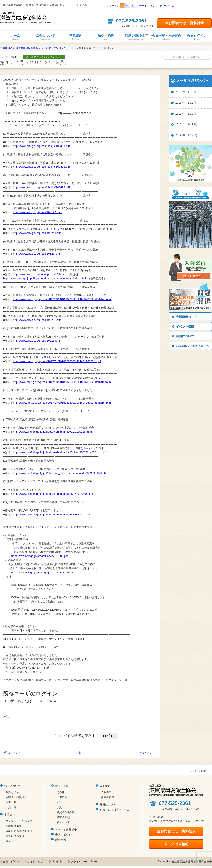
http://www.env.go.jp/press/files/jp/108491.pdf (41, 146)
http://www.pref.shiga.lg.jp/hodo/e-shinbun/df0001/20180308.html (54, 494)
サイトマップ (150, 6)
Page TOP (199, 771)
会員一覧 (11, 807)
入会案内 (105, 786)
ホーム (15, 37)
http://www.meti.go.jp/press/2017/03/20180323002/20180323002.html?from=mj (62, 299)
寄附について (108, 805)
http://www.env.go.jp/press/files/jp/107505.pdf (40, 556)
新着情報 (61, 840)
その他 (61, 792)
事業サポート (14, 841)
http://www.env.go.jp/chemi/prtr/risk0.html (39, 274)
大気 (59, 802)
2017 (178, 103)
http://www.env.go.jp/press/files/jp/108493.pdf (41, 167)
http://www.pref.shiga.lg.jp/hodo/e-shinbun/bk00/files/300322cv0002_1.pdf (59, 452)
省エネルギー (65, 822)
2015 (178, 124)
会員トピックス (65, 835)
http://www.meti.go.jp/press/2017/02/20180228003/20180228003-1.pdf (57, 361)
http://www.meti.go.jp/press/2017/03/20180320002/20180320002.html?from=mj (62, 382)
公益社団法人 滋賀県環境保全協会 (19, 48)
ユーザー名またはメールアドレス (30, 701)
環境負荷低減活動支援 (19, 831)
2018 (178, 92)
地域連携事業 (14, 826)
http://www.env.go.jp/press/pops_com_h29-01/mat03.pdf (47, 573)
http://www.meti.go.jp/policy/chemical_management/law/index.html (45, 279)
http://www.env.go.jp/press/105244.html (38, 233)
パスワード (12, 717)
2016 (178, 114)
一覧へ (80, 753)
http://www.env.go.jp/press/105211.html (38, 320)
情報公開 (11, 802)
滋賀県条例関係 (66, 812)
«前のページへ (12, 753)
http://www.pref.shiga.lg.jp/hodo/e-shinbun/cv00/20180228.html (52, 432)
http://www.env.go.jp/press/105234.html (38, 341)
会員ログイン (197, 37)
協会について (45, 37)
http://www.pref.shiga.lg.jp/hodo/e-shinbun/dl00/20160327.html (52, 515)
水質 (59, 807)
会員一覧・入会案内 (166, 37)
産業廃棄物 (63, 817)
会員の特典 (108, 797)
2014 (178, 135)
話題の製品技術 (136, 37)
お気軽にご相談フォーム (115, 810)
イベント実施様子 (66, 830)
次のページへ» (148, 753)
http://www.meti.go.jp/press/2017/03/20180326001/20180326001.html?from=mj (62, 403)
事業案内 (76, 37)
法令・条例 (106, 37)
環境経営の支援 (15, 836)
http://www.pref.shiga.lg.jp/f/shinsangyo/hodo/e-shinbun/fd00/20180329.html (60, 473)
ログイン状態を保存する (79, 736)
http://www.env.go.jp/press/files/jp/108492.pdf (41, 187)
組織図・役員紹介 (16, 797)
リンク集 (169, 6)
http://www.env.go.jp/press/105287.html (38, 254)
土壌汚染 (62, 797)
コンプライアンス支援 (19, 821)
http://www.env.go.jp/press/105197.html (38, 212)
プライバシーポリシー (84, 862)
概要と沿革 (12, 792)
